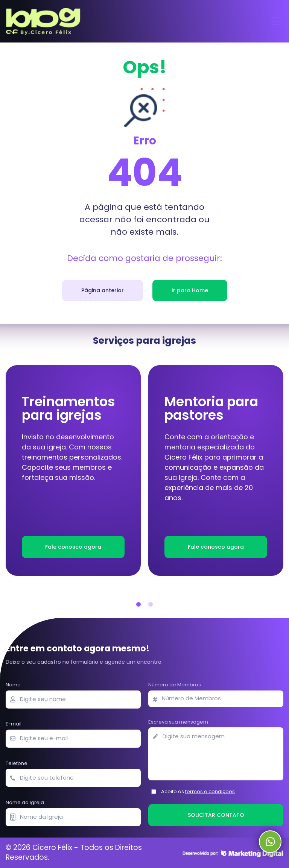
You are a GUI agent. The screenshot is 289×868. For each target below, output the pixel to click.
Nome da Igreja (25, 802)
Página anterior (103, 290)
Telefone (17, 763)
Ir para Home (190, 290)
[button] (138, 604)
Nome (13, 685)
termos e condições (210, 791)
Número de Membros (175, 685)
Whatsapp (270, 842)
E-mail (14, 724)
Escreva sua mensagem (178, 722)
